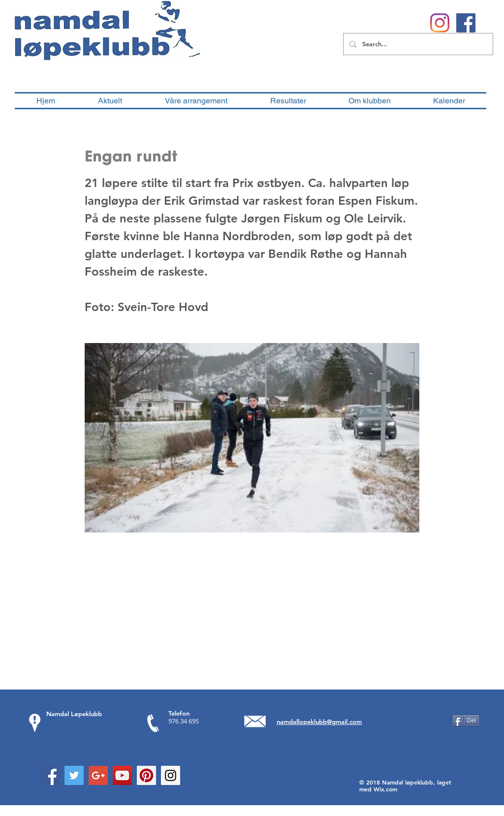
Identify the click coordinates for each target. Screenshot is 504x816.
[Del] (466, 721)
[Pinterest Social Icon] (146, 775)
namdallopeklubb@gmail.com (319, 722)
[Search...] (417, 44)
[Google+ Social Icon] (98, 775)
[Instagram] (440, 23)
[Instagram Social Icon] (171, 775)
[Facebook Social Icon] (50, 775)
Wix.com (385, 789)
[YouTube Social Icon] (122, 775)
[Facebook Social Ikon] (466, 23)
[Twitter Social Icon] (74, 775)
